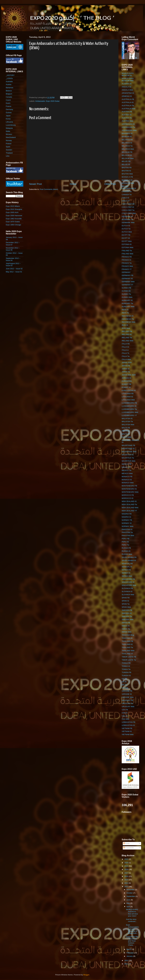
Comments (128, 848)
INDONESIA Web (128, 322)
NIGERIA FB (127, 514)
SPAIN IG (125, 601)
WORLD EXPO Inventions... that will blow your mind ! (132, 913)
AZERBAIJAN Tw (128, 127)
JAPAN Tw (126, 372)
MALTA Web (126, 437)
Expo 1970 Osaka (13, 222)
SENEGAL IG (127, 567)
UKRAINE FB (127, 691)
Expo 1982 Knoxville (14, 219)
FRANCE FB (127, 257)
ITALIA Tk (125, 353)
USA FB (125, 710)
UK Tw (124, 685)
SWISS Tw (126, 629)
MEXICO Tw (126, 470)
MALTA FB (126, 428)
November (131, 890)
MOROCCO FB (128, 495)
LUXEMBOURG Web (130, 412)
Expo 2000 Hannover (14, 216)
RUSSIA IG (126, 551)
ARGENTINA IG (128, 93)
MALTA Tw (126, 434)
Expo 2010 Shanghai (14, 209)
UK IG (124, 682)
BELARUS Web (128, 149)
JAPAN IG (126, 369)
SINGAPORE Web (129, 585)
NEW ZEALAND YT (129, 511)
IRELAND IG (127, 334)
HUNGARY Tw (127, 303)
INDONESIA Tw (128, 319)
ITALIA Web (126, 359)
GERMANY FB (127, 275)
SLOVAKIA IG (127, 591)
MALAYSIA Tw (127, 421)
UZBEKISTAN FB (128, 722)
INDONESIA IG (128, 316)
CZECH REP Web (129, 213)
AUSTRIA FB (127, 112)
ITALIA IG (125, 347)
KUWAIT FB (126, 384)
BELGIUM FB (127, 152)
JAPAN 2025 (127, 363)
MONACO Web (128, 483)
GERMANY (126, 272)
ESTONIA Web (128, 247)
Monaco (9, 134)
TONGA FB (126, 663)
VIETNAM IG (127, 731)
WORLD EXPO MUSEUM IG (128, 74)
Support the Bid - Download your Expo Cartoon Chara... (132, 941)
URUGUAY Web (128, 707)
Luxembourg (11, 125)
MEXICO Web (127, 473)
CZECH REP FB (128, 204)
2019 (127, 866)
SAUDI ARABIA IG (129, 560)
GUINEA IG (126, 291)
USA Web (125, 719)
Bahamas (10, 88)
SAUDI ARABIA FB (129, 557)
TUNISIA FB (126, 672)
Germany (9, 109)
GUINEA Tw (126, 294)
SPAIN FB (126, 598)
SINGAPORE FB (128, 579)
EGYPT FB (126, 235)
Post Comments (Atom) (49, 189)
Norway (9, 140)
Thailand (9, 153)
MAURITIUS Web (129, 461)
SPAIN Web (126, 607)
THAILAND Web (128, 651)
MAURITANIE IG (128, 449)
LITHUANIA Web (128, 400)
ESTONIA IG (127, 244)
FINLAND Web (127, 254)
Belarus (9, 91)
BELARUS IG (127, 143)
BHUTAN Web (127, 174)
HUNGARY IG (127, 300)
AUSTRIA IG (127, 115)
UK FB (124, 679)
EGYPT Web (127, 241)
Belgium (9, 94)
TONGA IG (126, 666)
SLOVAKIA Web (128, 595)
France (9, 106)
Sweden (9, 150)
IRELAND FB (127, 331)
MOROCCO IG (128, 498)
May (128, 903)
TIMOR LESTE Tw (129, 660)
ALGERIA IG (127, 84)
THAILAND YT (127, 654)
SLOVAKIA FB (127, 588)
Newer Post (35, 184)
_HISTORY (10, 75)
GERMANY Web (128, 282)
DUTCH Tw (126, 229)
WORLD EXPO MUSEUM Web (128, 80)
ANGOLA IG (126, 87)
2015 (127, 880)
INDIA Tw (125, 313)
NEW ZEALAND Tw (129, 504)
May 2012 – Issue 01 (14, 272)
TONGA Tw (126, 669)
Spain (8, 147)
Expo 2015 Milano (13, 206)
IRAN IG (125, 325)
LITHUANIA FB (128, 394)
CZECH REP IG (128, 207)
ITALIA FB (126, 344)
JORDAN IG (126, 378)
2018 (127, 869)
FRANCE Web (127, 266)
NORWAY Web (128, 526)
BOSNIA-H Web (128, 183)
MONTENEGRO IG (129, 489)
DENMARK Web (128, 223)
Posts (126, 843)
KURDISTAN (127, 381)
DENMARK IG (127, 216)
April (128, 907)
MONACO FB (127, 477)
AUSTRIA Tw (127, 118)
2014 (127, 883)
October (130, 893)
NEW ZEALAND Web (130, 508)
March (129, 949)
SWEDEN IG (127, 613)
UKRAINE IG (127, 694)
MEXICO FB (126, 464)
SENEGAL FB (127, 564)
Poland (9, 144)
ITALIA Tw (126, 356)
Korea (8, 119)
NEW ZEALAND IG (129, 501)
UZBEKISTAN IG (128, 725)
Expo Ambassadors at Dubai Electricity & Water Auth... (132, 929)
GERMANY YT (127, 285)
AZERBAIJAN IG (128, 124)
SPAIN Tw (126, 604)
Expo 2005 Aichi (12, 212)
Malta (8, 131)
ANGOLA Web (127, 90)
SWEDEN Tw (127, 616)
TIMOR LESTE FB (129, 657)
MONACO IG (127, 480)
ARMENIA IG (127, 96)
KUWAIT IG (126, 387)
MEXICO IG (126, 467)
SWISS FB (126, 623)
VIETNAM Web (128, 734)
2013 (127, 887)
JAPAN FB (126, 366)
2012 (127, 960)
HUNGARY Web (128, 307)
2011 (127, 964)
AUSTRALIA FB (128, 99)
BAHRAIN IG (127, 137)
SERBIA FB (126, 570)
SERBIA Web (127, 576)
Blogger (86, 975)
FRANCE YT (127, 269)
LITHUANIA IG (127, 397)
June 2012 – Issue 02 (14, 269)
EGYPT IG (126, 238)
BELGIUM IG (127, 155)
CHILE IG (125, 198)
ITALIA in (125, 350)
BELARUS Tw (127, 146)
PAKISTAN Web (128, 536)
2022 (127, 859)
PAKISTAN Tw (127, 532)
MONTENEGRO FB (129, 486)
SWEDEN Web (128, 620)
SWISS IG (126, 626)
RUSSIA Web (127, 554)
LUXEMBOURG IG (129, 406)
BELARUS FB (127, 140)
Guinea (9, 113)
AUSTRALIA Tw (128, 106)
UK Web (125, 688)
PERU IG (125, 542)
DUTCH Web (127, 232)
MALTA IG (126, 431)
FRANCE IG (126, 260)
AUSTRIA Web (127, 121)
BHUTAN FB (127, 168)
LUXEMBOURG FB (129, 403)
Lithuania (9, 122)
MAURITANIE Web (129, 452)
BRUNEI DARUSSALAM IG (129, 187)
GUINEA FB (126, 288)
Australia (9, 81)
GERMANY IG (127, 279)
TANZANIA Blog (128, 635)
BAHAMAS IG (127, 133)
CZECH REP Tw (128, 210)
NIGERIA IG (126, 517)
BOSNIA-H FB (127, 177)
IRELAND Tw (127, 338)
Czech (8, 100)
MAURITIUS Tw (128, 458)
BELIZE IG (126, 164)
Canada (9, 97)
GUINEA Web (127, 297)
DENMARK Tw (127, 220)
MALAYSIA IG (127, 419)
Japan (8, 116)
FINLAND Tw (127, 251)
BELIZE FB (126, 161)
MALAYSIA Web (128, 425)
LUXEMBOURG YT (129, 415)
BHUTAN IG (126, 171)
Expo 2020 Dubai (53, 101)
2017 (127, 873)
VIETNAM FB (127, 728)
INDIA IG (125, 310)
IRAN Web (126, 328)
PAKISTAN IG (127, 529)
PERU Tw (125, 545)
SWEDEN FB (127, 610)
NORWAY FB (127, 520)
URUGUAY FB (127, 700)
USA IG (125, 713)
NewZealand (11, 137)
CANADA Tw (127, 191)
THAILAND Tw (127, 647)
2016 (127, 876)
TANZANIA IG (127, 638)
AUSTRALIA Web (129, 109)
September (131, 896)
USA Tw (125, 716)
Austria (9, 84)
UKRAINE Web (128, 697)
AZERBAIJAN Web (129, 130)
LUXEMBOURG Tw (129, 409)
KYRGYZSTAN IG (129, 390)
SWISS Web (127, 632)
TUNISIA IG (126, 676)
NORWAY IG (127, 523)
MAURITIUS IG (128, 455)
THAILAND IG (127, 644)
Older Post (110, 184)
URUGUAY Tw (127, 703)
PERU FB (126, 539)
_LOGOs (9, 78)
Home (73, 184)
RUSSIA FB (126, 548)
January (130, 956)
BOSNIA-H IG (127, 180)
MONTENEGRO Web (130, 492)
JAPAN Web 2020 (129, 375)
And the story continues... (132, 920)
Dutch (8, 103)
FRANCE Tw (127, 263)
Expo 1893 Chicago (13, 225)
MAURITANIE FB (128, 445)
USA (8, 156)
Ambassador (40, 101)
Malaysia (9, 128)
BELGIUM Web (128, 158)
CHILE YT (126, 201)
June (129, 900)
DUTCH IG (126, 226)
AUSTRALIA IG (128, 102)
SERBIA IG (126, 573)
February (130, 953)
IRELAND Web (128, 341)
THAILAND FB (127, 641)
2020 (127, 863)
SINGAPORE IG (128, 582)
